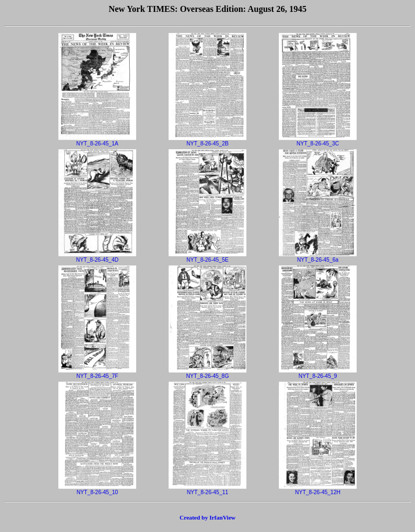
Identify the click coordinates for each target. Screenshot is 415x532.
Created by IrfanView (207, 517)
